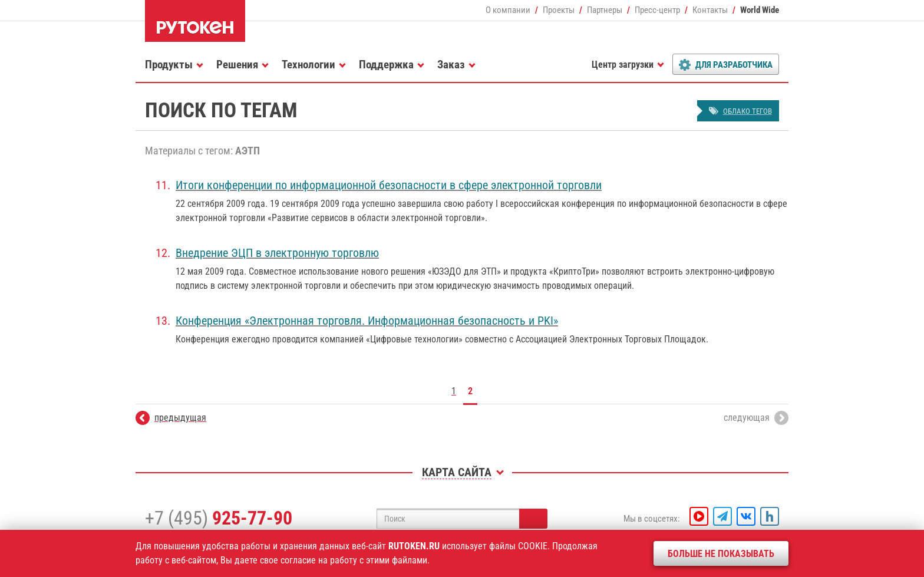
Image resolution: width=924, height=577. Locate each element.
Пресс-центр (657, 10)
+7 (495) (219, 518)
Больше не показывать (721, 554)
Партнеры (605, 10)
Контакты (710, 10)
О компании (508, 10)
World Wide (760, 10)
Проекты (559, 10)
